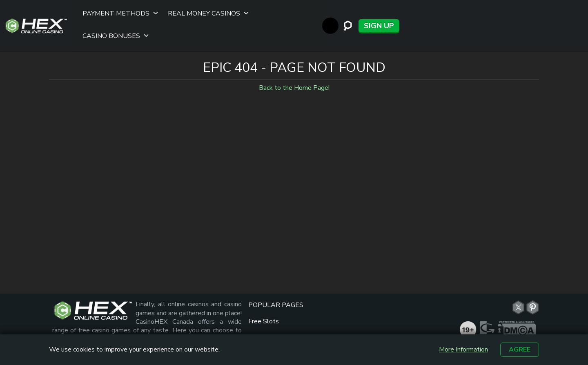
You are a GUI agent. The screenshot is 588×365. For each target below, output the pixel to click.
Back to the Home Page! (294, 57)
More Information (463, 350)
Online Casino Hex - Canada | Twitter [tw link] (518, 277)
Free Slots (264, 290)
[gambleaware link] (488, 321)
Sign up (563, 10)
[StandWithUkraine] (515, 10)
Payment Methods (112, 10)
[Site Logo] (36, 10)
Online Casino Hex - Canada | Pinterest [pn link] (533, 277)
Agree (520, 349)
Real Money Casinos (200, 10)
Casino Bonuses (283, 10)
